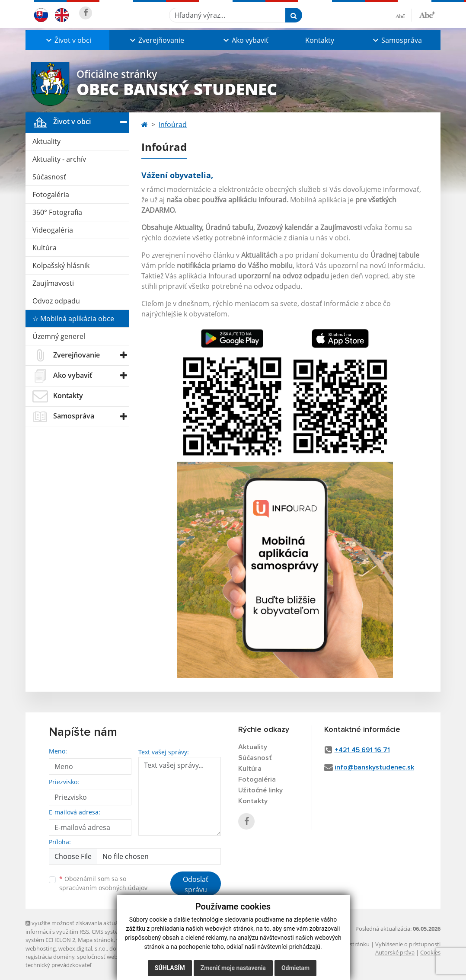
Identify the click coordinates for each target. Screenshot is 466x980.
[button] (67, 40)
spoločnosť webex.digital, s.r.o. (116, 957)
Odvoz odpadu (56, 301)
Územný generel (59, 336)
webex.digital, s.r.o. (83, 948)
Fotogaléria (51, 195)
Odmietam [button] (295, 968)
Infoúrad (173, 124)
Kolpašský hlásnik (61, 265)
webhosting (41, 948)
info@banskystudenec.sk (374, 767)
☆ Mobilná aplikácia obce (73, 319)
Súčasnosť (49, 177)
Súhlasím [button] (170, 968)
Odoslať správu (196, 884)
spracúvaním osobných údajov (103, 888)
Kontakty (320, 40)
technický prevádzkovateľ (58, 965)
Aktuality (46, 141)
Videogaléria (53, 230)
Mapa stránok (96, 940)
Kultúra (45, 248)
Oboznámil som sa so (103, 883)
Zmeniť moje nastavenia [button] (233, 968)
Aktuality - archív (59, 159)
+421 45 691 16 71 (362, 750)
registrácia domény (50, 957)
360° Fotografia (57, 212)
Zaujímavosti (53, 283)
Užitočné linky (260, 790)
